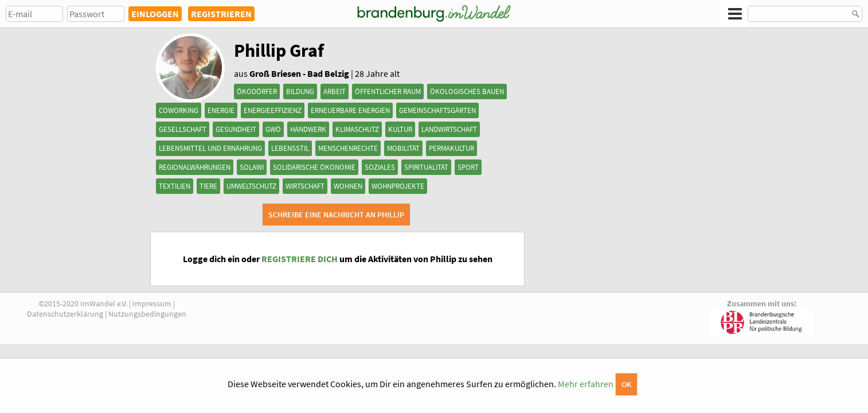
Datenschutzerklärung (65, 314)
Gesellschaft (183, 129)
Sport (468, 167)
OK (626, 384)
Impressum (152, 303)
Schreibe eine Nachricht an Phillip (336, 215)
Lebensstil (290, 148)
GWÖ (273, 129)
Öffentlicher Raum (388, 91)
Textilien (175, 186)
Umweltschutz (251, 186)
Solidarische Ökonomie (314, 167)
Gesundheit (236, 129)
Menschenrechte (348, 148)
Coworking (179, 110)
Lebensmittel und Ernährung (210, 148)
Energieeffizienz (273, 110)
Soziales (380, 167)
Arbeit (335, 91)
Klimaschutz (357, 129)
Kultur (400, 129)
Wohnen (348, 186)
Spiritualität (426, 167)
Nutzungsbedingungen (147, 314)
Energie (221, 110)
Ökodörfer (257, 91)
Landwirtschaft (449, 129)
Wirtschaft (305, 186)
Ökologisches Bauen (467, 91)
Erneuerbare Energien (350, 110)
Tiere (208, 186)
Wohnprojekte (398, 186)
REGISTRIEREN (221, 14)
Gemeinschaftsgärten (437, 110)
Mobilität (403, 148)
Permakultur (451, 148)
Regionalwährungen (195, 167)
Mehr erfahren (586, 384)
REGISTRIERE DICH (300, 259)
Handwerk (308, 129)
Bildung (300, 91)
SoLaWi (252, 167)
